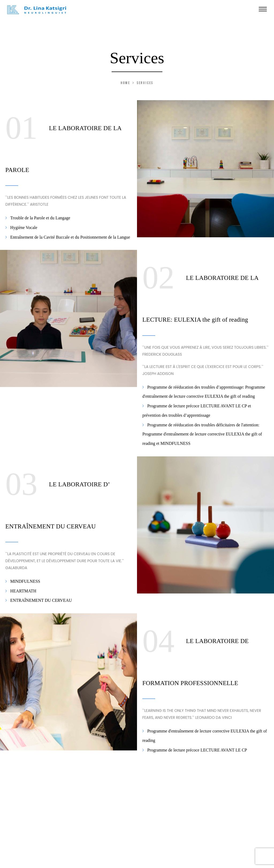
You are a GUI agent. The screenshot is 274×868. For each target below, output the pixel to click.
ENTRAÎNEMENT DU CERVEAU (40, 600)
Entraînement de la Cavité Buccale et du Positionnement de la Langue (70, 237)
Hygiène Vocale (23, 228)
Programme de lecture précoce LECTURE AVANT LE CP (197, 750)
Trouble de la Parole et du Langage (40, 218)
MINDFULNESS (25, 581)
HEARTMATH (23, 591)
